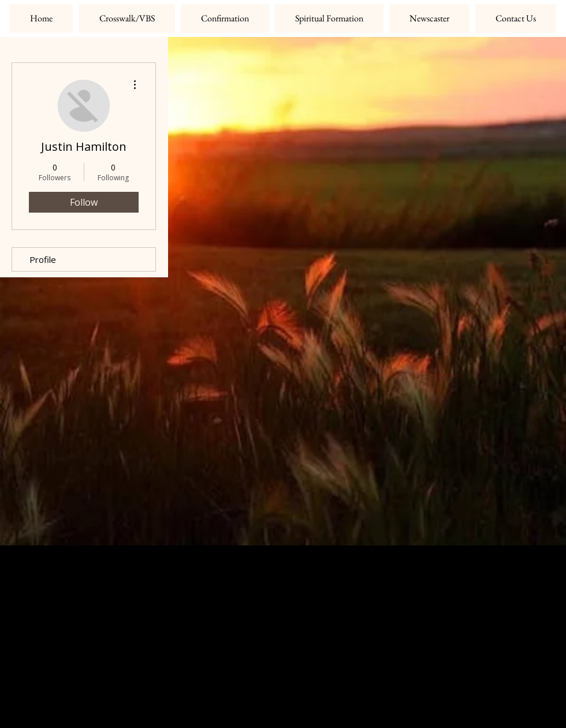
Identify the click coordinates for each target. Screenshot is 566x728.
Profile (43, 259)
